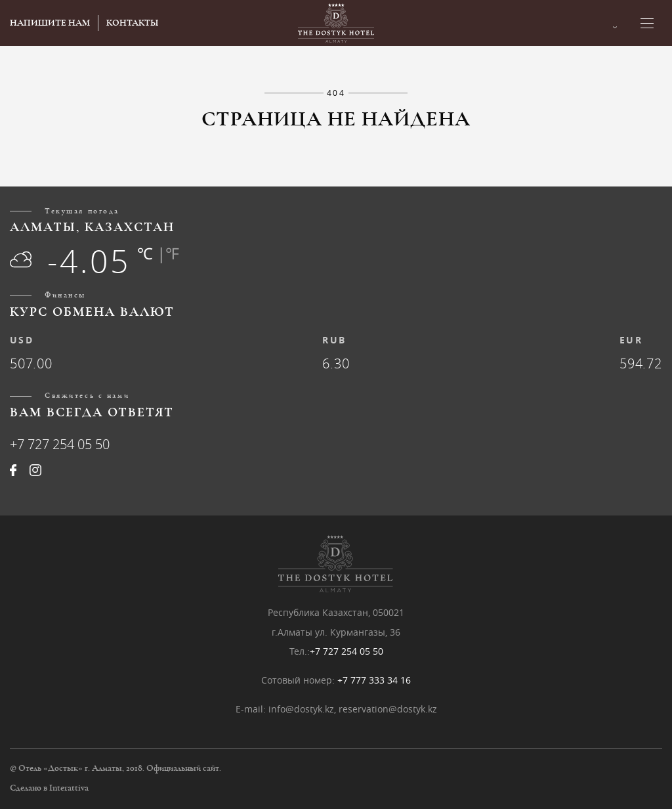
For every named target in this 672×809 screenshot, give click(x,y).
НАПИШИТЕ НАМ (50, 23)
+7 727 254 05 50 (60, 444)
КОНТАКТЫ (132, 23)
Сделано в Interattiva (49, 788)
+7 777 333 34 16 (374, 680)
